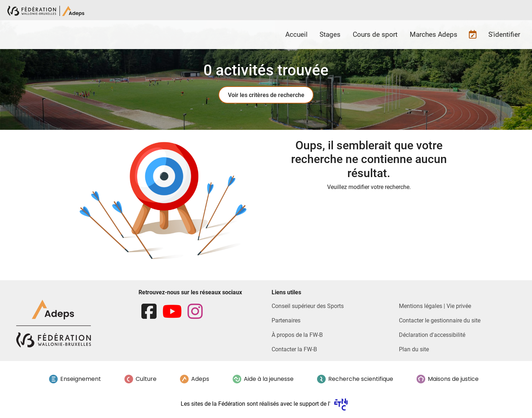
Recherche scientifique (361, 379)
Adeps (200, 379)
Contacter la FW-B (294, 349)
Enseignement (81, 379)
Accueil (296, 34)
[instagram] (195, 312)
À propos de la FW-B (297, 335)
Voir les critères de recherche (266, 95)
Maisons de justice (453, 379)
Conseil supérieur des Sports (308, 306)
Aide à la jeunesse (269, 379)
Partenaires (286, 320)
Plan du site (414, 349)
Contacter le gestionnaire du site (440, 320)
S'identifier (504, 34)
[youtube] (172, 312)
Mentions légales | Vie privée (435, 306)
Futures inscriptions (473, 35)
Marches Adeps (434, 34)
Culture (146, 379)
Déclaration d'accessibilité (432, 335)
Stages (330, 34)
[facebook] (149, 312)
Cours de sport (375, 34)
